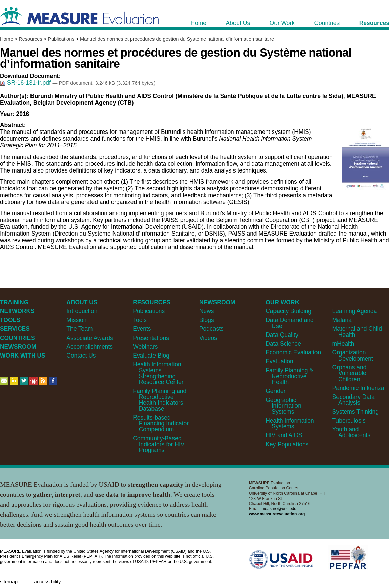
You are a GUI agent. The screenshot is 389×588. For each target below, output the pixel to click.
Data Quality (282, 335)
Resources (30, 39)
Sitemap (9, 582)
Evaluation (279, 361)
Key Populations (287, 444)
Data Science (283, 344)
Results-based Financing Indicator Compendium (161, 423)
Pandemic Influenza (358, 388)
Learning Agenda (355, 311)
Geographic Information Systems (283, 406)
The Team (79, 329)
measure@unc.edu (279, 509)
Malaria (342, 320)
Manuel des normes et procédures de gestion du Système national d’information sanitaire (177, 39)
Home (7, 39)
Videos (208, 338)
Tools (140, 320)
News (207, 311)
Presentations (151, 338)
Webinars (145, 347)
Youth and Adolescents (351, 432)
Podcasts (211, 329)
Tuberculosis (349, 421)
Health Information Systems (290, 423)
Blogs (207, 320)
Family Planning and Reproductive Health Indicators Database (160, 400)
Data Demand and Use (290, 323)
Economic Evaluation (293, 352)
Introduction (82, 311)
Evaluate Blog (151, 356)
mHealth (343, 344)
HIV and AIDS (284, 435)
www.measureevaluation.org (277, 514)
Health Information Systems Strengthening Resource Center (158, 373)
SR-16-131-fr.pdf (26, 83)
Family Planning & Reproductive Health (290, 376)
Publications (61, 39)
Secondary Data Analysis (354, 400)
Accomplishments (90, 347)
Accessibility (47, 582)
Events (142, 329)
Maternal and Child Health (357, 332)
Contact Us (81, 356)
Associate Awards (90, 338)
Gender (275, 391)
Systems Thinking (356, 412)
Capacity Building (289, 311)
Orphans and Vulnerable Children (350, 373)
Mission (76, 320)
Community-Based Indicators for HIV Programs (159, 444)
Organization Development (353, 355)
